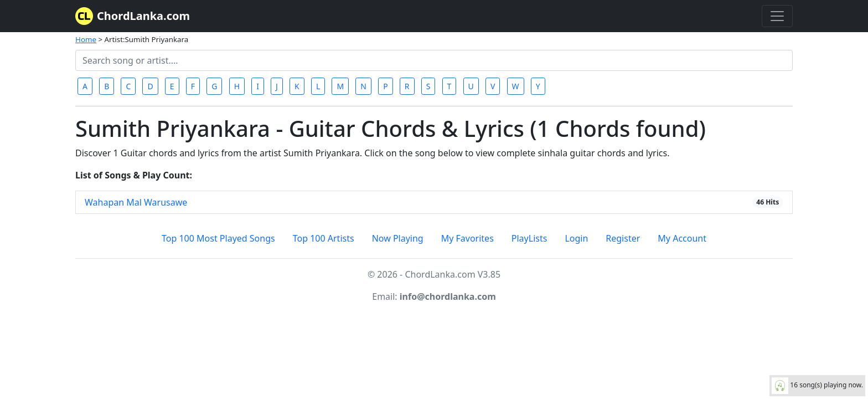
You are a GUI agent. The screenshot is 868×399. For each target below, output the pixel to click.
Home (86, 39)
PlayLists (529, 238)
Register (623, 238)
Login (576, 238)
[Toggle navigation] (777, 16)
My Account (682, 238)
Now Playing (398, 238)
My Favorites (467, 238)
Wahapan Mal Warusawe (136, 202)
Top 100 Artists (324, 238)
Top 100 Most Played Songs (218, 238)
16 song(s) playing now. (817, 386)
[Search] (434, 60)
